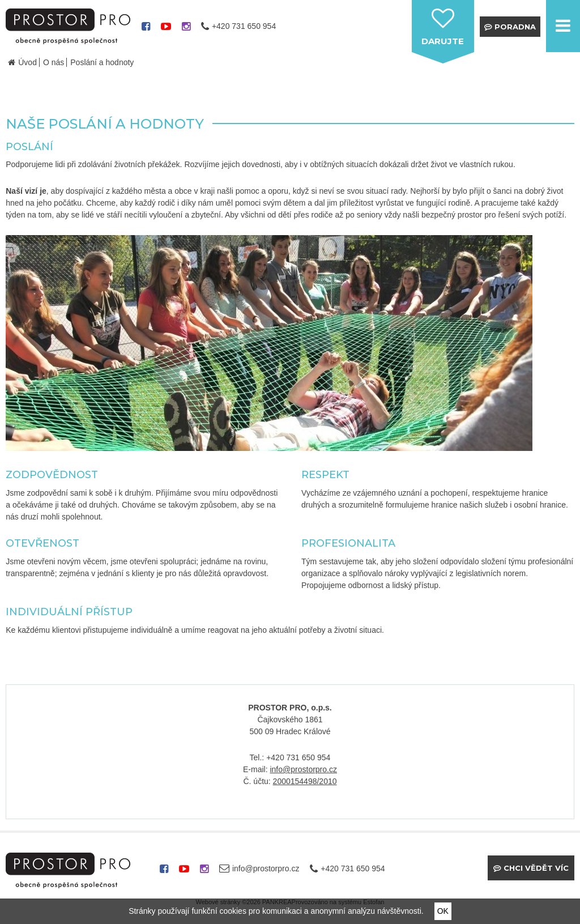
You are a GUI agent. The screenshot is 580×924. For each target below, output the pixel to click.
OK (443, 911)
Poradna (515, 27)
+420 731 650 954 (244, 26)
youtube (166, 30)
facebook (146, 30)
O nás (54, 62)
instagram (186, 30)
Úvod (27, 62)
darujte (443, 41)
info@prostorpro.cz (303, 769)
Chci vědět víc (536, 868)
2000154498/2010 (305, 781)
